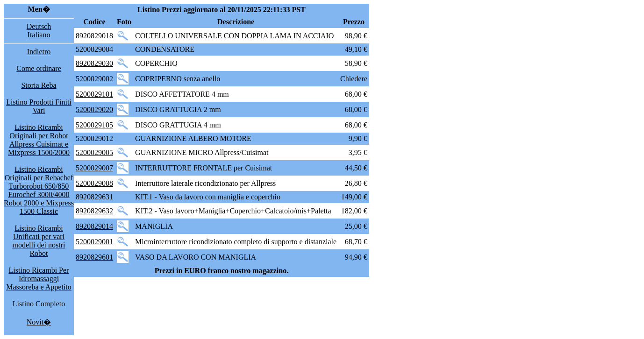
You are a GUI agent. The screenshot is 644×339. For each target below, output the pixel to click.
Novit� (39, 322)
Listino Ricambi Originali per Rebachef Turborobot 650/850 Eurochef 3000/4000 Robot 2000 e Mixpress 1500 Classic (39, 190)
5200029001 (94, 242)
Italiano (39, 35)
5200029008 (94, 183)
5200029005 (94, 152)
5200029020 (94, 109)
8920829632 (94, 211)
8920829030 (94, 63)
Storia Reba (39, 85)
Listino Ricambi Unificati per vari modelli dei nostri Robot (39, 241)
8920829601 (94, 257)
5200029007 (94, 168)
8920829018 (94, 36)
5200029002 (94, 79)
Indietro (39, 52)
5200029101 (94, 94)
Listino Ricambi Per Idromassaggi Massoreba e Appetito (39, 279)
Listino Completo (39, 304)
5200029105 (94, 125)
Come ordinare (39, 68)
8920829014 (94, 226)
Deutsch (39, 26)
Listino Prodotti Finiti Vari (39, 106)
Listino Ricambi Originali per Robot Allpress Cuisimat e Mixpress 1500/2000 (39, 140)
